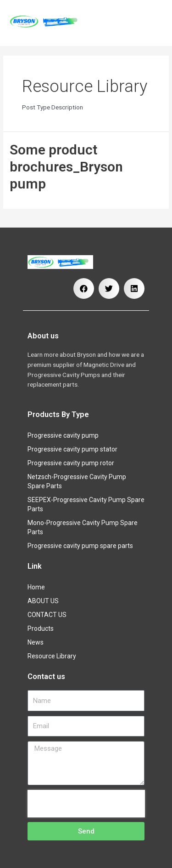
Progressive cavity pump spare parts (80, 546)
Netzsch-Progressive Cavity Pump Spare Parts (77, 481)
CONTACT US (47, 615)
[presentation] (86, 804)
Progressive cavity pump (63, 435)
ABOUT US (43, 601)
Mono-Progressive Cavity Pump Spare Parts (83, 527)
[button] (84, 288)
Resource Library (52, 656)
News (36, 642)
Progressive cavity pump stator (72, 449)
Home (36, 587)
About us (43, 336)
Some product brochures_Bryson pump (66, 167)
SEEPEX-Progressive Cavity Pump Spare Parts (86, 504)
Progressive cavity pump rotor (71, 463)
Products (43, 628)
